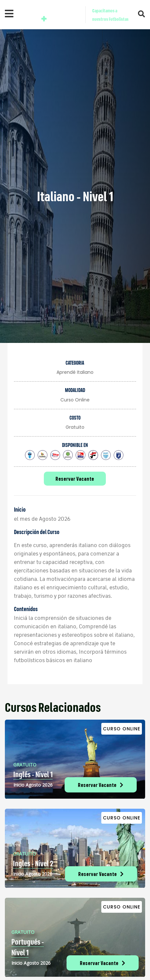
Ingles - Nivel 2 (33, 863)
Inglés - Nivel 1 (33, 774)
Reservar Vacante (75, 479)
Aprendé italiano (75, 372)
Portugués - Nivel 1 (28, 947)
